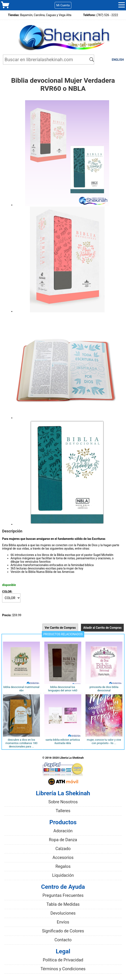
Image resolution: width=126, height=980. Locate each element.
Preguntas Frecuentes (63, 895)
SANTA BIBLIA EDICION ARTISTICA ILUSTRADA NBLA (63, 741)
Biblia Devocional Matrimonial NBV (22, 689)
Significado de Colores (63, 931)
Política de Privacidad (63, 960)
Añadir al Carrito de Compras (102, 628)
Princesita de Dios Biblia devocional (104, 689)
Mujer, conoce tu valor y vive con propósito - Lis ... (104, 741)
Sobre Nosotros (63, 802)
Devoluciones (63, 913)
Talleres (63, 811)
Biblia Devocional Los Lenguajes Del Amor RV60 (63, 689)
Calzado (63, 849)
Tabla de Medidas (63, 904)
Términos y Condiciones (63, 969)
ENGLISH (118, 60)
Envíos (63, 922)
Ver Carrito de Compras (60, 628)
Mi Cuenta (63, 5)
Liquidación (63, 875)
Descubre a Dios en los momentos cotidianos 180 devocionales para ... (21, 743)
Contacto (63, 940)
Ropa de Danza (63, 840)
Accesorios (63, 857)
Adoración (63, 831)
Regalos (63, 866)
